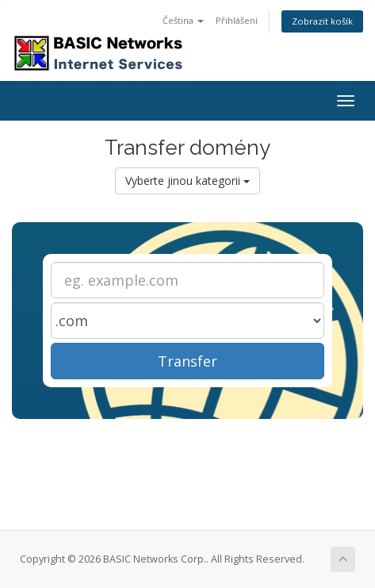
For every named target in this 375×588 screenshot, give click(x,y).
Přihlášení (237, 20)
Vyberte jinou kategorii (187, 181)
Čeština (183, 20)
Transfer (187, 361)
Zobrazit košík (322, 21)
